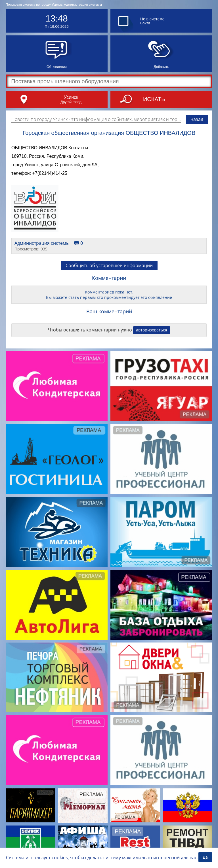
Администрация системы (83, 5)
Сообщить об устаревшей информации (109, 265)
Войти (145, 23)
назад (197, 119)
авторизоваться (152, 330)
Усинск (71, 97)
